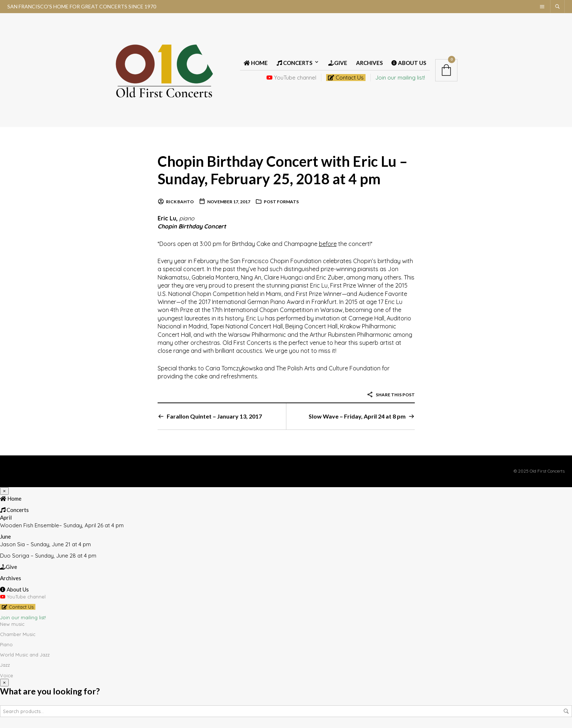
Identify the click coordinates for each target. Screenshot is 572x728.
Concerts (294, 63)
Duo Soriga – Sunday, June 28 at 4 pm (48, 556)
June (5, 536)
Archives (369, 63)
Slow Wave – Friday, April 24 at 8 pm (357, 416)
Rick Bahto (180, 202)
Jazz (5, 665)
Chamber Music (18, 634)
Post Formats (281, 202)
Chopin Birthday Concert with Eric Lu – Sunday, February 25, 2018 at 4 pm (283, 170)
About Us (409, 63)
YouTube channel (291, 78)
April (6, 517)
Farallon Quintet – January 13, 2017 (214, 416)
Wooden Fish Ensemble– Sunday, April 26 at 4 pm (62, 525)
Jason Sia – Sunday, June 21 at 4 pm (45, 544)
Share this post (391, 395)
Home (256, 63)
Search (566, 711)
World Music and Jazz (25, 655)
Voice (7, 675)
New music (12, 624)
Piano (6, 644)
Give (338, 63)
